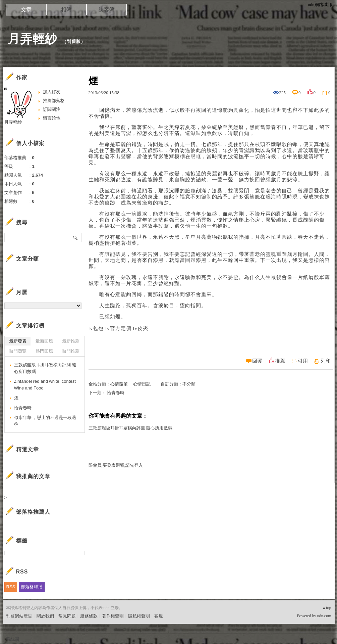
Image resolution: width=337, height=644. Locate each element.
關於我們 (45, 616)
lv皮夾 (141, 328)
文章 (26, 10)
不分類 (189, 384)
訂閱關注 (52, 109)
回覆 (257, 361)
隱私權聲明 (139, 616)
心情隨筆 (119, 384)
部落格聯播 (32, 587)
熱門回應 (44, 351)
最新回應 (44, 341)
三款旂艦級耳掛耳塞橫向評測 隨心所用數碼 (130, 428)
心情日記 (142, 384)
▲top (326, 608)
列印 (326, 361)
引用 (303, 361)
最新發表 (18, 341)
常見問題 (67, 616)
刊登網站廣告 (19, 616)
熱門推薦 (71, 351)
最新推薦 (71, 341)
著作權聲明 (113, 616)
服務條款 (89, 616)
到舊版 (74, 41)
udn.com (324, 616)
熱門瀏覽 (18, 351)
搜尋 (76, 237)
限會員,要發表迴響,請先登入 (116, 465)
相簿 (66, 10)
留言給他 (52, 118)
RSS (11, 587)
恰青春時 (116, 393)
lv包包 (96, 328)
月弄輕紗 (33, 39)
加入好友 (52, 92)
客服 (159, 616)
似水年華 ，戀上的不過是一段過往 (45, 421)
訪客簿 (107, 10)
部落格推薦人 (33, 512)
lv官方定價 (118, 328)
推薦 (280, 361)
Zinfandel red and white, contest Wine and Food (45, 385)
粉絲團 (13, 639)
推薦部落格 (54, 101)
